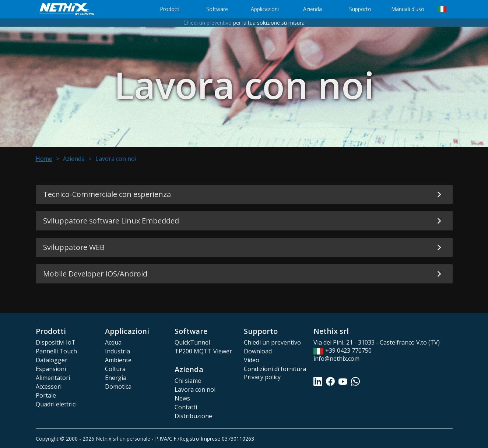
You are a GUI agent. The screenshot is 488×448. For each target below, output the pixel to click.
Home (44, 159)
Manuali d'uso (408, 9)
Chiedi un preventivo (208, 23)
